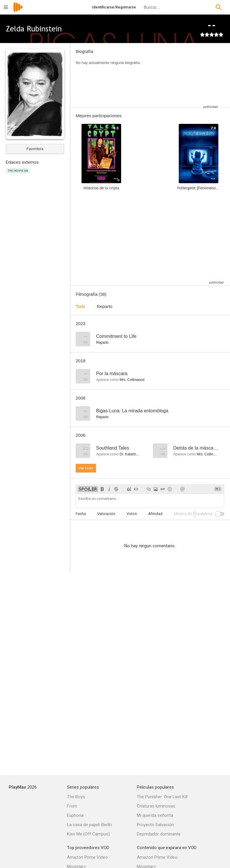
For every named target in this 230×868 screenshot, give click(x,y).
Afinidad (155, 514)
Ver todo (86, 468)
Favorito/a (35, 149)
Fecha (81, 514)
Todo (80, 306)
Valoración (106, 514)
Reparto (105, 306)
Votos (132, 514)
